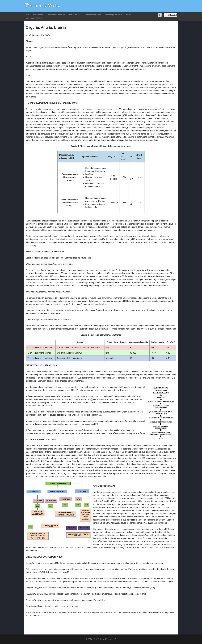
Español (171, 15)
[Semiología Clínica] (43, 6)
